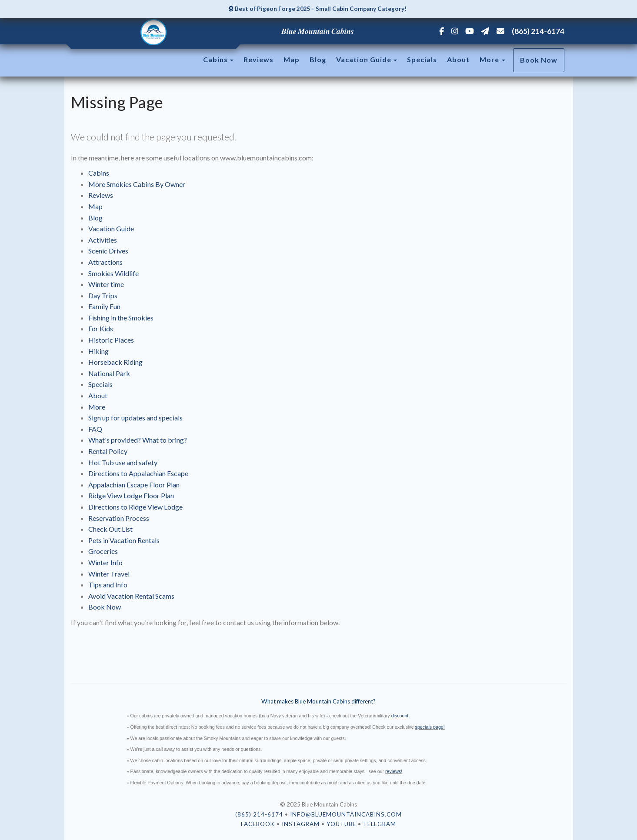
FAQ (95, 429)
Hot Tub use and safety (123, 462)
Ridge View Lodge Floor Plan (131, 495)
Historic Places (111, 340)
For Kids (101, 328)
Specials (422, 59)
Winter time (106, 284)
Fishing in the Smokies (121, 318)
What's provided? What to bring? (138, 440)
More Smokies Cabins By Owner (137, 184)
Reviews (258, 59)
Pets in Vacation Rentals (124, 540)
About (458, 59)
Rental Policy (108, 451)
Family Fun (104, 306)
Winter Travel (109, 574)
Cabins (215, 59)
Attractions (105, 262)
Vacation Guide (364, 59)
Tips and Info (108, 585)
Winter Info (105, 562)
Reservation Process (119, 518)
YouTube (341, 824)
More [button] (492, 59)
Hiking (98, 351)
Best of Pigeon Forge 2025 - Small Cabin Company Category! (318, 9)
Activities (103, 240)
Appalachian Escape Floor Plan (134, 485)
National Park (109, 373)
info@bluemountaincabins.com (346, 814)
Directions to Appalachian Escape (138, 473)
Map (292, 59)
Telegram (380, 824)
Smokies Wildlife (113, 273)
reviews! (394, 771)
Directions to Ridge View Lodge (135, 507)
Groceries (103, 551)
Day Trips (103, 295)
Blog (318, 59)
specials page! (430, 727)
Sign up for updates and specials (135, 418)
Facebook (258, 824)
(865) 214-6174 (538, 31)
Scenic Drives (108, 251)
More (97, 407)
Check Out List (110, 529)
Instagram (301, 824)
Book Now (539, 60)
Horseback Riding (115, 362)
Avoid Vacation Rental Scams (131, 596)
